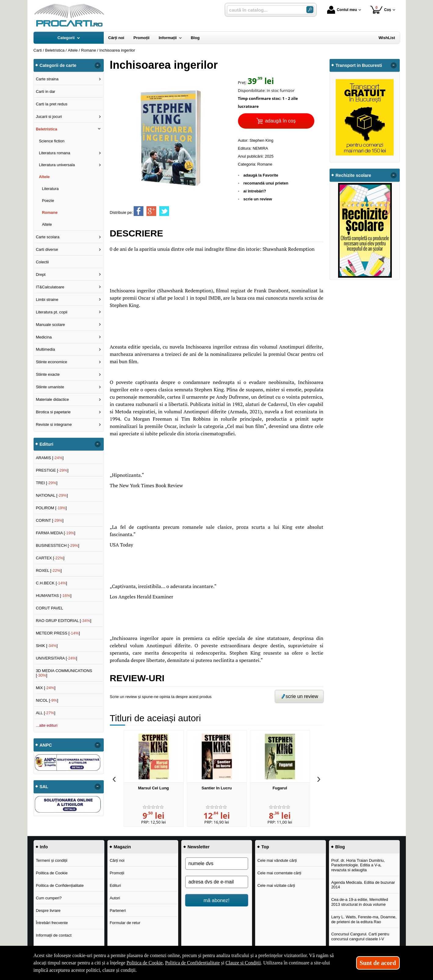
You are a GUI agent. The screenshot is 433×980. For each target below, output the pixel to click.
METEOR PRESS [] (58, 633)
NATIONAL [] (52, 495)
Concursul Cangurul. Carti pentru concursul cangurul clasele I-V (360, 936)
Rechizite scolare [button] (354, 175)
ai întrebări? (255, 191)
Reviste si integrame (54, 424)
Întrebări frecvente (52, 923)
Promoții (117, 873)
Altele (44, 177)
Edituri (115, 885)
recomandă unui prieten (266, 183)
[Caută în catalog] (310, 10)
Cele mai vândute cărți (277, 860)
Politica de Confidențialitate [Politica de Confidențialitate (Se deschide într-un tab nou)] (193, 963)
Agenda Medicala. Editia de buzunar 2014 (363, 885)
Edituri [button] (47, 444)
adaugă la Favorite (261, 175)
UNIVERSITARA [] (56, 658)
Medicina (44, 337)
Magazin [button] (122, 847)
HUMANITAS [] (54, 596)
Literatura (50, 189)
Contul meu (342, 10)
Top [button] (265, 847)
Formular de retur (125, 923)
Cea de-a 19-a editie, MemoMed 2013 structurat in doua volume (359, 902)
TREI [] (47, 483)
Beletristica (46, 129)
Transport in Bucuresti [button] (359, 65)
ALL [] (45, 713)
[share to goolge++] (151, 211)
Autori (115, 898)
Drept (41, 274)
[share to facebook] (139, 211)
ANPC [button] (46, 745)
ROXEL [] (49, 570)
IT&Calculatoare (50, 287)
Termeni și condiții (51, 860)
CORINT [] (50, 520)
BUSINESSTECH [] (57, 545)
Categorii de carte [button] (58, 65)
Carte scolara (47, 237)
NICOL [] (47, 700)
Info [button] (44, 847)
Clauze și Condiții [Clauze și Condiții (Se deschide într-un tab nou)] (243, 963)
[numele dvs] (217, 864)
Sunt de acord (378, 963)
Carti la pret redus (51, 104)
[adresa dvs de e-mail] (217, 882)
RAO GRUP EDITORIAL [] (63, 621)
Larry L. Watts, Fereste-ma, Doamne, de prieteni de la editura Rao (364, 919)
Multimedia (45, 349)
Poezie (48, 201)
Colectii (42, 262)
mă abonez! (216, 900)
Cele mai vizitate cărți (276, 885)
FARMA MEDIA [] (55, 533)
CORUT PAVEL (49, 608)
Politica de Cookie (52, 873)
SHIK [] (47, 646)
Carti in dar (45, 91)
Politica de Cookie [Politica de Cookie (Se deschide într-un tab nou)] (145, 963)
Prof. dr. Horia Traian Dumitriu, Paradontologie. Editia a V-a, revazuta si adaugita (358, 865)
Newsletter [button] (199, 847)
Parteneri (118, 911)
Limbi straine (47, 300)
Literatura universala (57, 165)
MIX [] (45, 688)
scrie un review (258, 199)
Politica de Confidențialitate (60, 885)
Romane (265, 164)
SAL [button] (44, 787)
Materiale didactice (52, 399)
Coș (381, 10)
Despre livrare (48, 911)
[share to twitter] (164, 211)
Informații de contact (54, 935)
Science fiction (52, 141)
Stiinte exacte (48, 374)
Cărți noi (117, 860)
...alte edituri (47, 725)
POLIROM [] (51, 508)
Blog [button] (340, 847)
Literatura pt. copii (51, 312)
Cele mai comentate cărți (279, 873)
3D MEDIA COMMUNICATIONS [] (64, 673)
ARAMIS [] (50, 458)
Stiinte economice (51, 362)
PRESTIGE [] (52, 470)
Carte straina (47, 79)
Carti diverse (47, 249)
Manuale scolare (50, 325)
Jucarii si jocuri (49, 117)
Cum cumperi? (49, 898)
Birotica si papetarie (53, 412)
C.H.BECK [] (51, 583)
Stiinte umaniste (50, 387)
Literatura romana (54, 153)
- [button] (97, 65)
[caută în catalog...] (264, 10)
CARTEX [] (50, 558)
